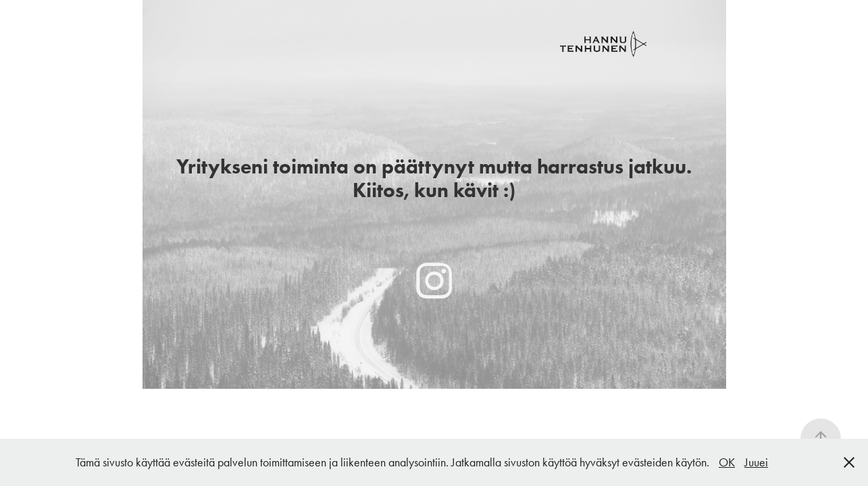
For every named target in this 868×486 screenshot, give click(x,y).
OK (727, 462)
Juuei (756, 462)
